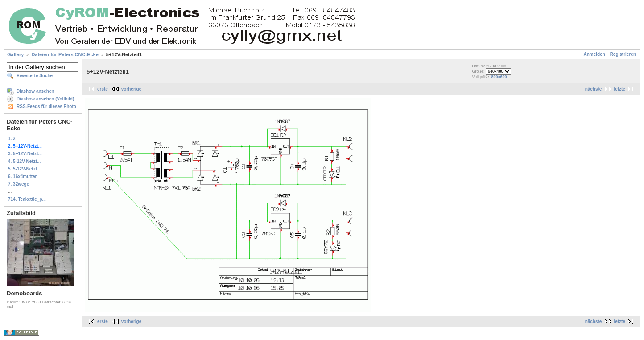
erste (103, 89)
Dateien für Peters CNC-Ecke (65, 54)
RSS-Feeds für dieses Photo (46, 106)
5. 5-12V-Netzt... (24, 169)
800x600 (499, 77)
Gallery (15, 54)
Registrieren (623, 54)
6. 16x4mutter (22, 176)
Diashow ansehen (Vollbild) (45, 99)
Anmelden (594, 54)
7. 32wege (19, 184)
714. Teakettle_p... (27, 199)
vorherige (132, 89)
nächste (594, 89)
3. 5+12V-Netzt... (25, 154)
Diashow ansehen (35, 91)
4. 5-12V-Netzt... (24, 161)
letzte (619, 89)
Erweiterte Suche (35, 76)
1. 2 (12, 139)
